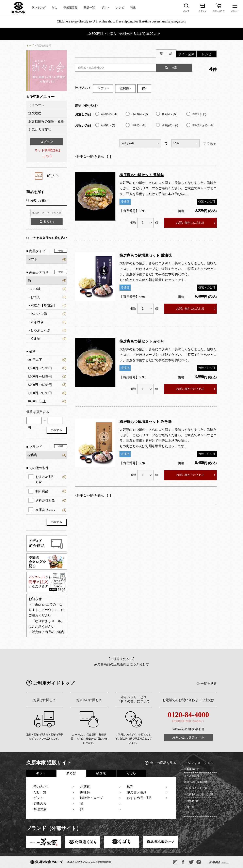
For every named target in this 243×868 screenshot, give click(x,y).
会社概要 (189, 801)
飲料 (130, 786)
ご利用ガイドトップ (54, 683)
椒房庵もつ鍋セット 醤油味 (142, 175)
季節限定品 (70, 8)
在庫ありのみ (51, 510)
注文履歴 (35, 113)
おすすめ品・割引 (140, 798)
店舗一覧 (189, 807)
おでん (35, 297)
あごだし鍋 (39, 314)
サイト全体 (186, 54)
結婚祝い (108, 125)
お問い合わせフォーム (188, 737)
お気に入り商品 (40, 130)
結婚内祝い (109, 114)
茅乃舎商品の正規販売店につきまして (122, 664)
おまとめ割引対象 (51, 479)
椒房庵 (125, 88)
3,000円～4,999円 (40, 376)
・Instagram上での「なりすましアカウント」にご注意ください (46, 610)
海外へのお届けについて (198, 782)
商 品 (166, 54)
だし (54, 8)
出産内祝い (140, 114)
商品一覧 (89, 8)
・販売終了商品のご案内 (46, 632)
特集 (133, 8)
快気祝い (169, 114)
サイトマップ (192, 813)
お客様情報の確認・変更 (46, 121)
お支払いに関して (89, 700)
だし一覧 (40, 792)
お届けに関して (45, 700)
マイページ (36, 105)
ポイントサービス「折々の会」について (134, 699)
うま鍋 (35, 339)
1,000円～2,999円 (40, 368)
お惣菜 (85, 786)
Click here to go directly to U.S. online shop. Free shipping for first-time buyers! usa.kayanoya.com (122, 21)
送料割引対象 (51, 501)
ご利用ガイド (192, 769)
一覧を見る (209, 684)
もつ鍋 (35, 289)
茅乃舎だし (42, 786)
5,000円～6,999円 (40, 385)
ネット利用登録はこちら (48, 153)
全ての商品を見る (163, 763)
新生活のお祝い (203, 125)
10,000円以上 (37, 401)
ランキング (38, 8)
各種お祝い (170, 125)
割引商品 (51, 491)
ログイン (47, 142)
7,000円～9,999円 (40, 393)
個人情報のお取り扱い (196, 788)
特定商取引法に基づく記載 (199, 794)
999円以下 (35, 360)
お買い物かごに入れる (190, 223)
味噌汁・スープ (92, 798)
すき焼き (37, 322)
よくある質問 (192, 776)
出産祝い (139, 125)
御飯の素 (40, 803)
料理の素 (40, 809)
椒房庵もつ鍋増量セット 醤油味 (145, 255)
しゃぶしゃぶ (40, 330)
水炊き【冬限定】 (44, 305)
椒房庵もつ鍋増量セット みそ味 (145, 422)
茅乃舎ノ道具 (137, 792)
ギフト (105, 8)
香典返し (199, 114)
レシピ (120, 8)
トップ (30, 46)
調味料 (85, 792)
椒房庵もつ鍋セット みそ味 (142, 341)
